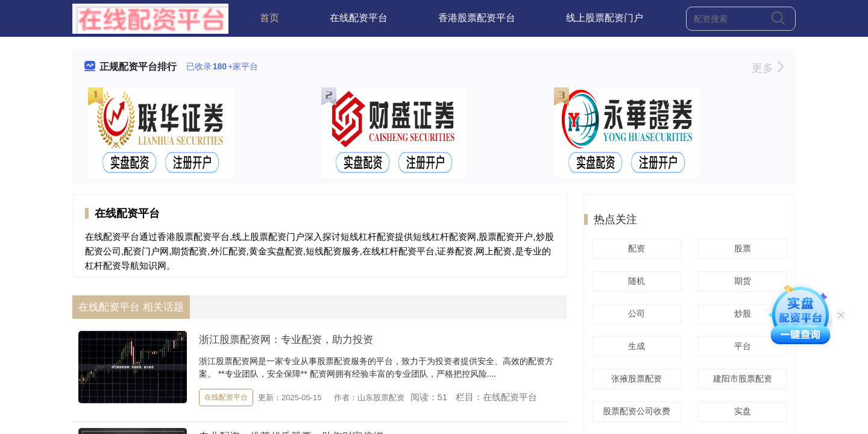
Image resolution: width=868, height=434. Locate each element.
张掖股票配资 (635, 379)
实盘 (741, 411)
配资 (635, 248)
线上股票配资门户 (605, 18)
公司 (635, 313)
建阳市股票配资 (741, 379)
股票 (741, 248)
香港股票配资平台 (477, 18)
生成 (635, 346)
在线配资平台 (359, 18)
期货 (741, 281)
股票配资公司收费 (635, 411)
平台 (741, 346)
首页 (269, 18)
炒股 (741, 313)
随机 (635, 281)
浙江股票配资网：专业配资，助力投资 (286, 340)
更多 (768, 68)
